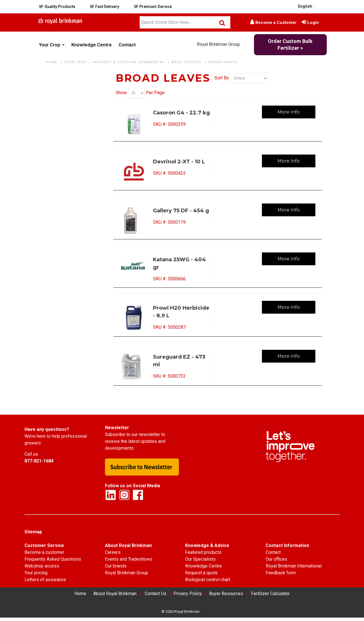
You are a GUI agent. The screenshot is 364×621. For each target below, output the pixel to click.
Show (121, 93)
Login (313, 22)
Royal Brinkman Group (218, 44)
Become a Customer (276, 22)
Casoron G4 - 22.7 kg (181, 113)
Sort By (222, 78)
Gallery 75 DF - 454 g (181, 211)
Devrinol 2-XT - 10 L (179, 162)
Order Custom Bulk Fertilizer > (290, 45)
